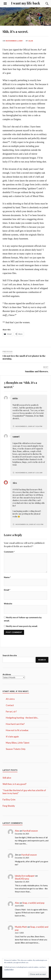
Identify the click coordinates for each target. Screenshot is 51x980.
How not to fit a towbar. (17, 730)
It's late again (12, 737)
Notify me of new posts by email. (22, 626)
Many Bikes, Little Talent (18, 743)
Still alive (7, 778)
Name (7, 577)
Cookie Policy (9, 969)
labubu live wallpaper (25, 876)
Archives (7, 674)
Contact (10, 705)
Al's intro (10, 699)
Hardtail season (30, 831)
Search (42, 660)
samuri (16, 437)
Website (8, 603)
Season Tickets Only (16, 749)
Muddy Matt (21, 927)
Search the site (10, 655)
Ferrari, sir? (11, 712)
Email (7, 590)
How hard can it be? (15, 724)
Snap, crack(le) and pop (33, 903)
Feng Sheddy (9, 806)
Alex (31, 41)
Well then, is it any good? (14, 784)
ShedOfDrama (22, 879)
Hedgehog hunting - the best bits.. (22, 718)
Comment (9, 552)
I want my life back (26, 3)
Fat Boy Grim (9, 800)
